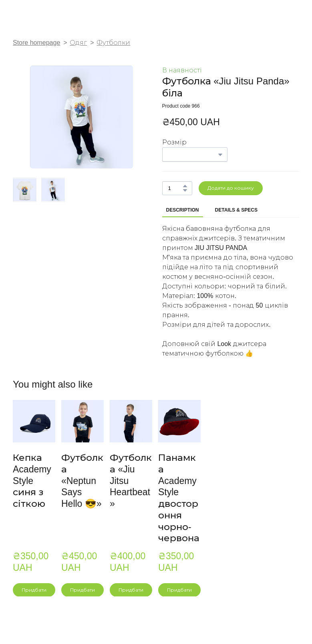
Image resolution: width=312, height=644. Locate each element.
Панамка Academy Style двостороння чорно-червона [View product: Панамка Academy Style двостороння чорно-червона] (179, 498)
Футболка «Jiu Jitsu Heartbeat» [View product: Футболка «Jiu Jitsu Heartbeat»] (131, 481)
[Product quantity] (175, 188)
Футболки (113, 43)
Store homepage (36, 43)
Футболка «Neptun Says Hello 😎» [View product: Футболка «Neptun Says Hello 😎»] (82, 481)
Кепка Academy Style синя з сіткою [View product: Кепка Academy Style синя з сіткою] (32, 481)
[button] (185, 186)
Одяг (78, 43)
